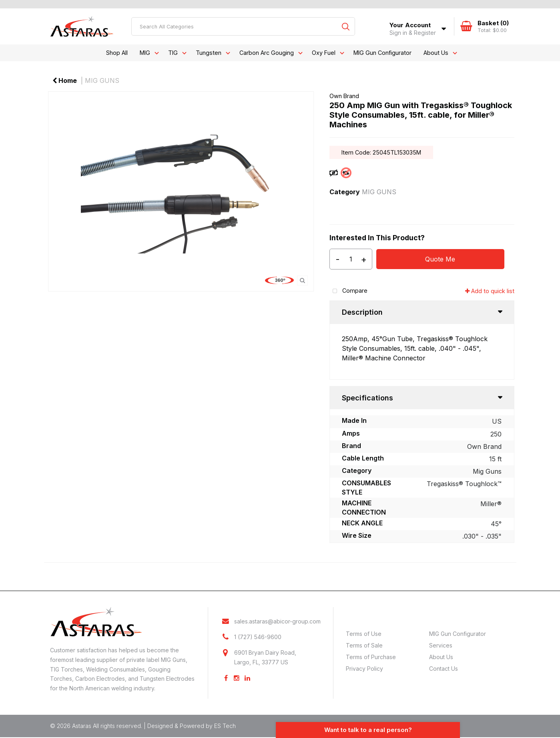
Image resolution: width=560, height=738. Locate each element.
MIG (145, 53)
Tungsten (209, 53)
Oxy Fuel (324, 53)
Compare (349, 291)
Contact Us (444, 669)
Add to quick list (490, 291)
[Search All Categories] (243, 26)
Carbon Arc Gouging (267, 53)
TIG (173, 53)
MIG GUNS (102, 80)
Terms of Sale (364, 645)
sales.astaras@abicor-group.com (277, 622)
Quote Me (440, 259)
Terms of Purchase (371, 657)
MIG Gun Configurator (382, 53)
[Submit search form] (346, 26)
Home (65, 80)
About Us (436, 53)
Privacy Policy (364, 669)
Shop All (117, 53)
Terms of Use (364, 634)
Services (441, 645)
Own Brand (344, 96)
